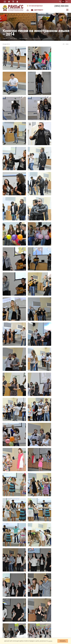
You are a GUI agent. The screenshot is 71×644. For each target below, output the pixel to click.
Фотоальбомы (24, 38)
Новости (27, 603)
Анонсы (26, 606)
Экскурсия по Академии (9, 588)
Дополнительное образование (32, 573)
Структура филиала (7, 567)
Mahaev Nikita (64, 636)
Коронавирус (28, 616)
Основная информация (52, 603)
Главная (5, 38)
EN (67, 2)
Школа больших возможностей (10, 603)
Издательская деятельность (53, 565)
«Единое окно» (6, 615)
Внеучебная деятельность (9, 573)
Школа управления (7, 608)
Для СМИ (27, 614)
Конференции (50, 581)
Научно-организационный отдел (54, 584)
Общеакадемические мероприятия (55, 579)
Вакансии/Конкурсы (8, 585)
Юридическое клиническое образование (9, 612)
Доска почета (6, 580)
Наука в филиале (51, 567)
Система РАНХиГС (7, 575)
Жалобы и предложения (23, 624)
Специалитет (28, 567)
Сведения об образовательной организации (10, 594)
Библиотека (9, 2)
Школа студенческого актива (10, 606)
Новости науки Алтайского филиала (53, 576)
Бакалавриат (28, 565)
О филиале (5, 565)
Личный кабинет (17, 2)
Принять (63, 641)
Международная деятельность (10, 583)
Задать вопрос (8, 624)
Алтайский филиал (36, 6)
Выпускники (6, 578)
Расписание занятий (5, 2)
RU (63, 2)
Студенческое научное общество (55, 573)
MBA (26, 575)
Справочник (13, 2)
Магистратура (28, 570)
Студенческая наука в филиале (54, 570)
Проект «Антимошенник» (31, 619)
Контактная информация (9, 590)
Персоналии (6, 570)
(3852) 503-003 (61, 6)
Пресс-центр (13, 38)
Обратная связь (40, 624)
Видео (26, 611)
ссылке (50, 641)
